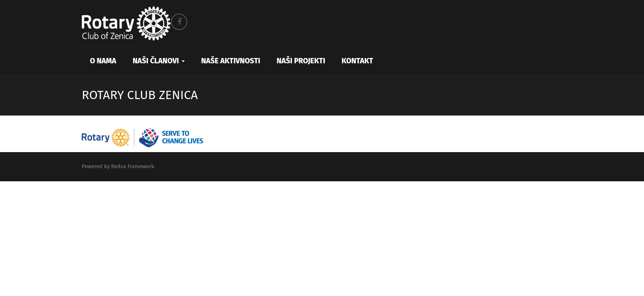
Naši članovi (159, 61)
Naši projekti (301, 61)
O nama (103, 61)
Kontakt (358, 61)
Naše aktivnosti (231, 61)
